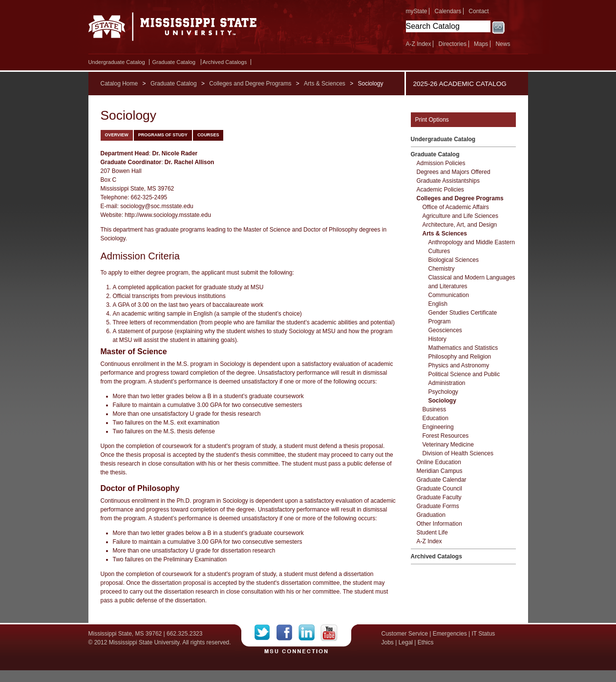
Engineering (438, 427)
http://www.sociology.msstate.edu (168, 215)
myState (417, 11)
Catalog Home (119, 84)
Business (435, 409)
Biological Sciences (454, 260)
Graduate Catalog (174, 62)
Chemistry (442, 269)
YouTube (329, 633)
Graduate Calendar (442, 480)
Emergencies (450, 634)
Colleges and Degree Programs (250, 84)
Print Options (432, 120)
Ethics (426, 642)
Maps (481, 44)
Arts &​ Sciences (445, 234)
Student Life (432, 533)
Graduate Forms (438, 506)
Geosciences (445, 330)
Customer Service (405, 634)
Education (435, 418)
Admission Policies (441, 163)
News (503, 44)
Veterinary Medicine (448, 445)
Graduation (431, 515)
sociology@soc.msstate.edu (157, 206)
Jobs (388, 642)
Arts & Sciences (325, 84)
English (438, 304)
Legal (406, 642)
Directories (453, 44)
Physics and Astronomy (459, 365)
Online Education (439, 462)
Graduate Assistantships (448, 181)
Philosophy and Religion (460, 357)
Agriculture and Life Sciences (460, 216)
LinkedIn (309, 633)
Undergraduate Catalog (117, 62)
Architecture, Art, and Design (460, 225)
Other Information (439, 524)
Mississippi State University (173, 29)
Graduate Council (439, 489)
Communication (449, 295)
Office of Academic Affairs (456, 207)
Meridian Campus (440, 471)
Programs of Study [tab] (163, 135)
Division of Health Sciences (458, 453)
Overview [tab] (117, 135)
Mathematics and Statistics (463, 348)
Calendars (448, 11)
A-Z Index (419, 44)
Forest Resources (446, 436)
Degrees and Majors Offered (454, 172)
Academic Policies (440, 190)
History (437, 339)
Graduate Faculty (439, 497)
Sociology (442, 401)
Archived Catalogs (225, 62)
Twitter (266, 633)
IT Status (484, 634)
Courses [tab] (208, 135)
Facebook (287, 633)
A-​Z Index (429, 541)
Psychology (443, 392)
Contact (478, 11)
